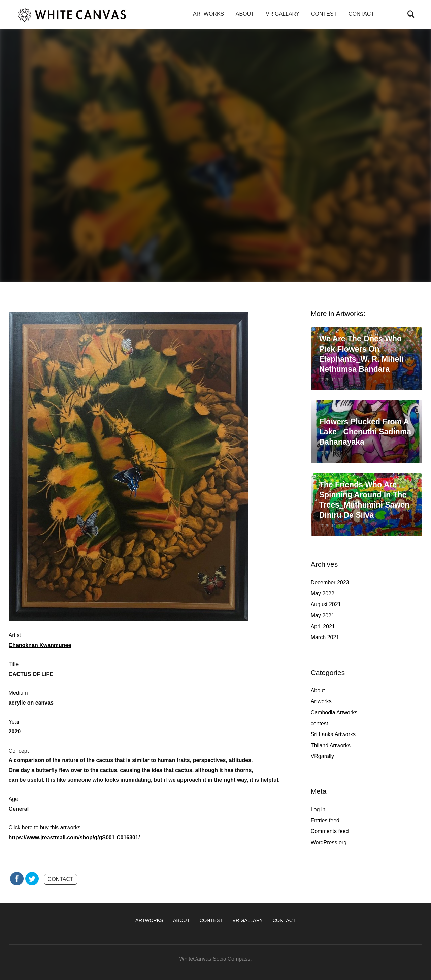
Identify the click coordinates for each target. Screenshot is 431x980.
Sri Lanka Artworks (333, 734)
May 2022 (323, 594)
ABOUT (245, 14)
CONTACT (361, 14)
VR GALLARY (283, 14)
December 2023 (330, 582)
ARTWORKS (208, 14)
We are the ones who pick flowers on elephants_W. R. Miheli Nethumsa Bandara (361, 354)
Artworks (321, 701)
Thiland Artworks (331, 745)
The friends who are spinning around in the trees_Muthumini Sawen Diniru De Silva (364, 500)
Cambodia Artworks (334, 712)
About (318, 691)
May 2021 (323, 615)
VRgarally (322, 756)
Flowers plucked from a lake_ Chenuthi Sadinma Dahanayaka (365, 432)
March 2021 (325, 637)
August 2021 (326, 604)
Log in (318, 809)
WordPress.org (329, 842)
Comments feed (330, 831)
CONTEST (324, 14)
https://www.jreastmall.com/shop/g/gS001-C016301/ (74, 837)
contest (320, 724)
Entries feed (325, 821)
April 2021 (323, 627)
